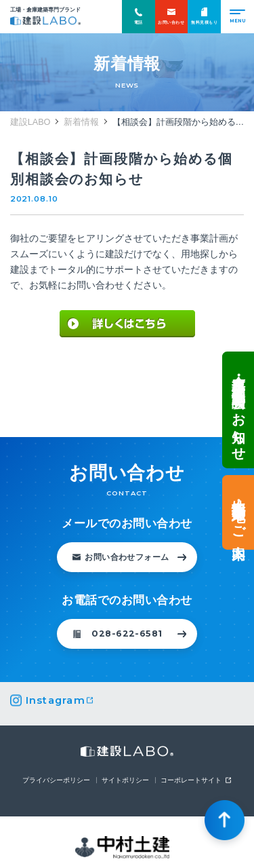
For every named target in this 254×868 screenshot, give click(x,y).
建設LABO (45, 21)
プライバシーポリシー (56, 780)
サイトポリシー (125, 780)
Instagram (56, 701)
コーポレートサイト (191, 780)
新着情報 (81, 122)
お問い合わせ (171, 16)
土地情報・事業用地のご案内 (238, 513)
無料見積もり (204, 16)
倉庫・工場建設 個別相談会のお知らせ (238, 410)
